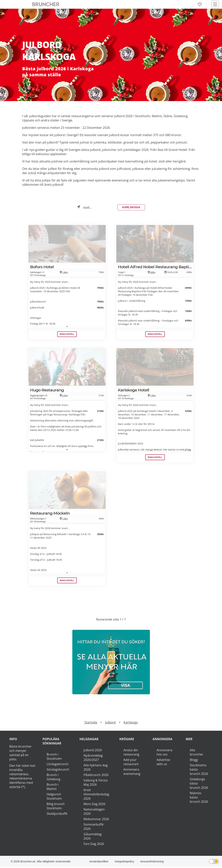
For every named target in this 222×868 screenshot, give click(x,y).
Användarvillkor (99, 862)
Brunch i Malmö (53, 788)
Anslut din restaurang (131, 753)
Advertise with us (163, 763)
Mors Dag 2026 (94, 805)
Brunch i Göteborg (53, 778)
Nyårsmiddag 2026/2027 (93, 759)
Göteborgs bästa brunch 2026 (199, 784)
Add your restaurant (131, 763)
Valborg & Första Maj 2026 (96, 783)
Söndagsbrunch (58, 770)
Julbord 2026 (93, 751)
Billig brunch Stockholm (56, 807)
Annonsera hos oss (165, 753)
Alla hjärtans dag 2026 (96, 768)
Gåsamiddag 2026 (93, 837)
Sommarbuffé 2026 (94, 828)
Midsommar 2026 (96, 820)
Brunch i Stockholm (54, 757)
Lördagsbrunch (57, 765)
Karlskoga (131, 208)
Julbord (110, 723)
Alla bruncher (197, 753)
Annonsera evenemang (132, 773)
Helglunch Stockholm (54, 797)
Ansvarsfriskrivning (152, 862)
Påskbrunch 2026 (96, 776)
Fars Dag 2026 (94, 845)
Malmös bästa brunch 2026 (199, 798)
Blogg (194, 761)
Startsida (91, 723)
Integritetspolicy (124, 862)
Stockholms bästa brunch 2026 (199, 770)
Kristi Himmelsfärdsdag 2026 (96, 795)
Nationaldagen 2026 (94, 812)
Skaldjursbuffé (57, 815)
